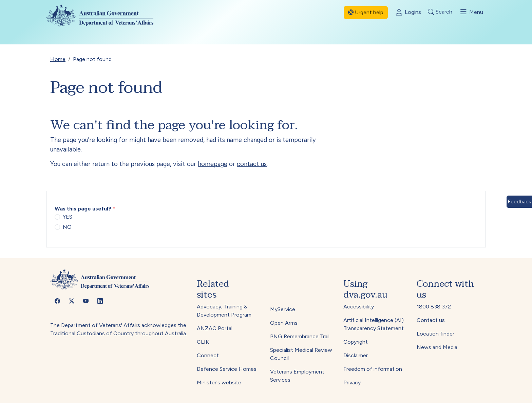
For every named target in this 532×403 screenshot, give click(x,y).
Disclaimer (356, 355)
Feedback (519, 201)
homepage (213, 164)
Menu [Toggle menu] (471, 12)
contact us (252, 164)
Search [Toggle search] (440, 12)
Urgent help (366, 12)
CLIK (203, 342)
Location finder (435, 334)
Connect (208, 355)
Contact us (431, 320)
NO (67, 227)
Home (58, 59)
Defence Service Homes (227, 369)
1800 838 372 (434, 307)
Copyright (356, 342)
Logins (408, 13)
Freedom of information (373, 369)
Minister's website (219, 382)
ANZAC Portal (215, 328)
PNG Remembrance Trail (300, 336)
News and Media (437, 347)
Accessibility (359, 307)
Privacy (352, 382)
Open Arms (284, 323)
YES (68, 217)
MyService (283, 309)
